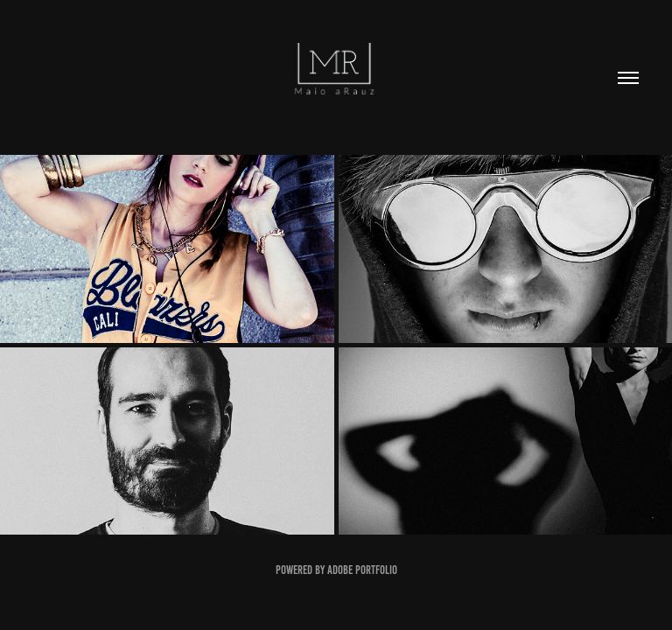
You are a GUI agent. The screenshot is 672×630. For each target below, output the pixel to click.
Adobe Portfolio (362, 570)
